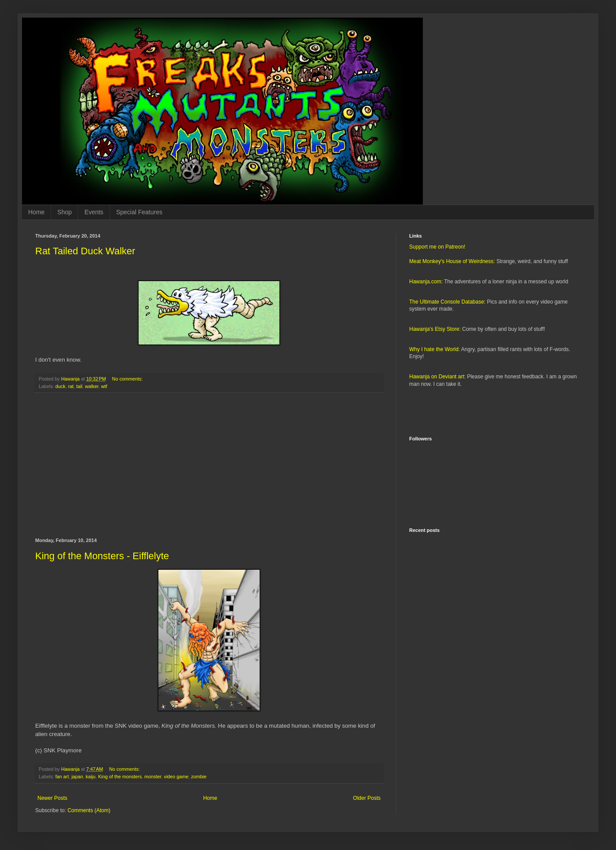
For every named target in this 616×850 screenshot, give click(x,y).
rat (71, 386)
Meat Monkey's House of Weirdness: (452, 261)
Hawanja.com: (426, 282)
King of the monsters (120, 777)
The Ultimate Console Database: (447, 302)
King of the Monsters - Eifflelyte (102, 556)
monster (153, 777)
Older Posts (367, 798)
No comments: (128, 379)
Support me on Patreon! (437, 247)
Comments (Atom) (89, 810)
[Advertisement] (209, 465)
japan (77, 777)
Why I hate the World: (434, 349)
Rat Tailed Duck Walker (85, 251)
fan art (62, 777)
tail (79, 386)
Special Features (139, 212)
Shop (64, 212)
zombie (199, 777)
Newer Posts (52, 798)
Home (36, 212)
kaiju (91, 777)
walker (92, 386)
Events (94, 212)
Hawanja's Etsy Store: (435, 329)
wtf (104, 386)
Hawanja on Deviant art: (437, 377)
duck (60, 386)
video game (176, 777)
